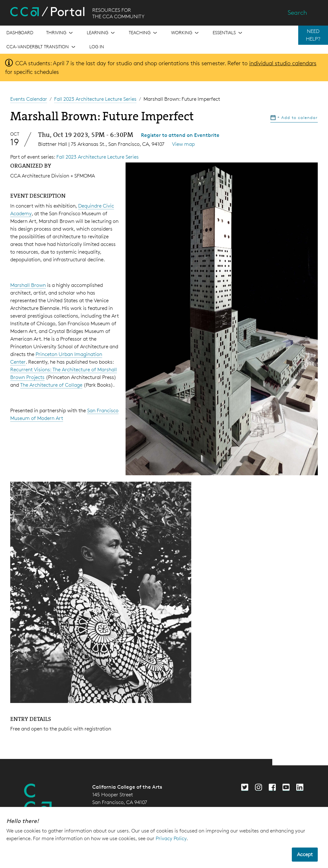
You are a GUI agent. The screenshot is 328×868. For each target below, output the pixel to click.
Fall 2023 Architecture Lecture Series (95, 99)
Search (297, 12)
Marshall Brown (28, 285)
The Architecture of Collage (51, 385)
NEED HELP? (313, 35)
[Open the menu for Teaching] (143, 33)
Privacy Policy (171, 838)
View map (183, 144)
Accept (305, 854)
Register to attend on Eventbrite (180, 135)
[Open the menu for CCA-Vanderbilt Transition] (41, 47)
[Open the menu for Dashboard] (20, 33)
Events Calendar (29, 99)
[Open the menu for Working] (185, 33)
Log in (97, 47)
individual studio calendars (283, 63)
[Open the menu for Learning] (101, 33)
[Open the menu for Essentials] (228, 33)
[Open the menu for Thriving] (60, 33)
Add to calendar (294, 117)
